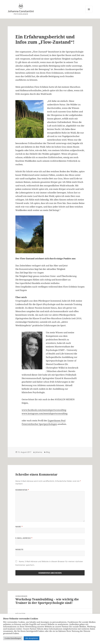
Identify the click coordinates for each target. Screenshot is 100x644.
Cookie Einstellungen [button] (13, 638)
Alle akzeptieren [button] (32, 638)
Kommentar (22, 490)
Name (19, 527)
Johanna (39, 452)
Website (19, 549)
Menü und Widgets (89, 13)
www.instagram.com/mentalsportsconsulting (45, 413)
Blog (48, 452)
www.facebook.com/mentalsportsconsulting (44, 410)
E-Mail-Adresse (24, 538)
